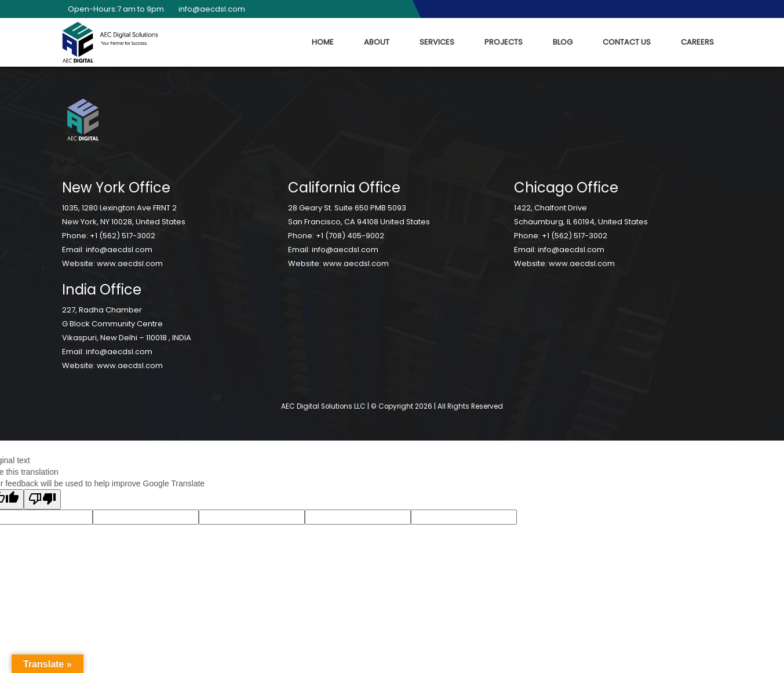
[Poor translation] (42, 499)
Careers (697, 42)
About (377, 42)
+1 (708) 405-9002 (350, 236)
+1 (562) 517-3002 (123, 236)
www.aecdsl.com (130, 263)
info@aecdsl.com (209, 9)
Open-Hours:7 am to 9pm (113, 9)
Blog (563, 42)
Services (437, 42)
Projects (504, 42)
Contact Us (627, 42)
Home (323, 42)
